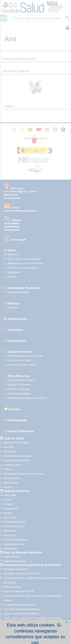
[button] (67, 622)
